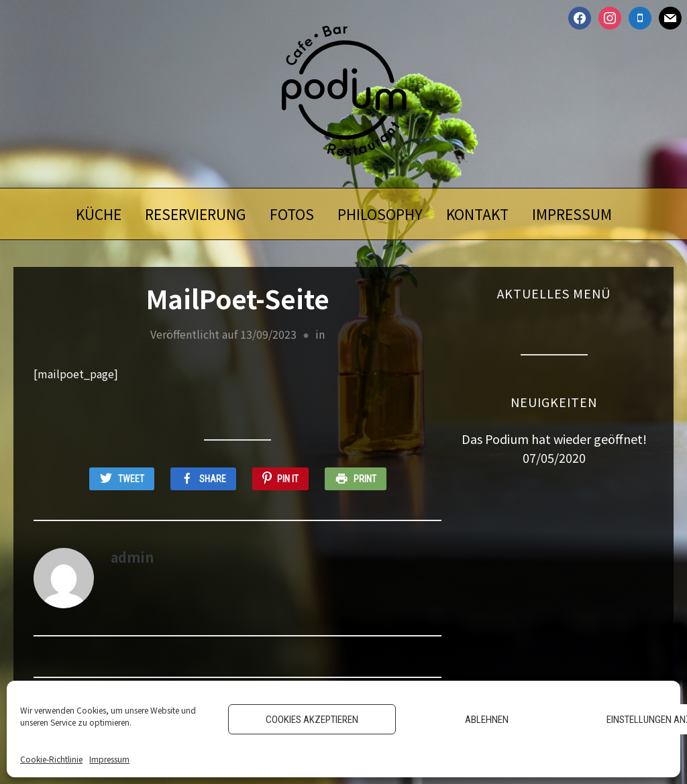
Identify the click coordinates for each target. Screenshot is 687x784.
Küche (99, 214)
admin (132, 557)
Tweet (131, 479)
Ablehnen (487, 720)
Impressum (109, 759)
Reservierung (196, 214)
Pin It (288, 479)
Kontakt (477, 214)
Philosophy (380, 214)
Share (213, 479)
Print (365, 479)
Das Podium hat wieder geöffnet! (554, 439)
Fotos (292, 214)
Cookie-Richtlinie (51, 759)
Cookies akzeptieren (312, 720)
